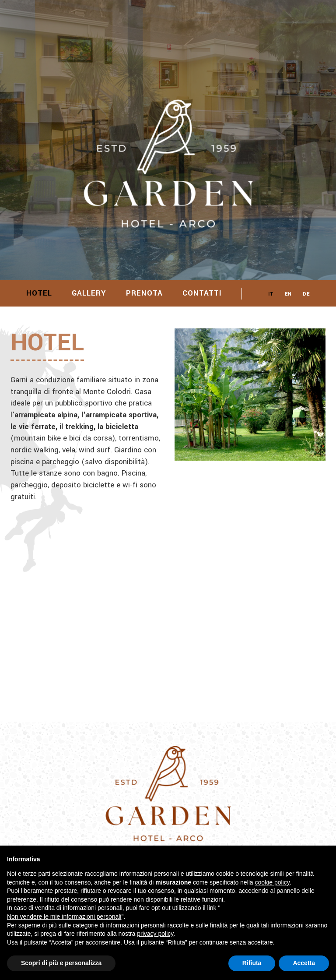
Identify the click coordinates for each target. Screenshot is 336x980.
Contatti (202, 293)
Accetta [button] (304, 963)
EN (288, 294)
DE (306, 294)
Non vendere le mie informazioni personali (64, 917)
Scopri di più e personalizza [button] (61, 963)
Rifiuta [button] (252, 963)
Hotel (39, 293)
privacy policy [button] (155, 934)
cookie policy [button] (272, 882)
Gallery (89, 293)
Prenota (144, 293)
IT (271, 294)
